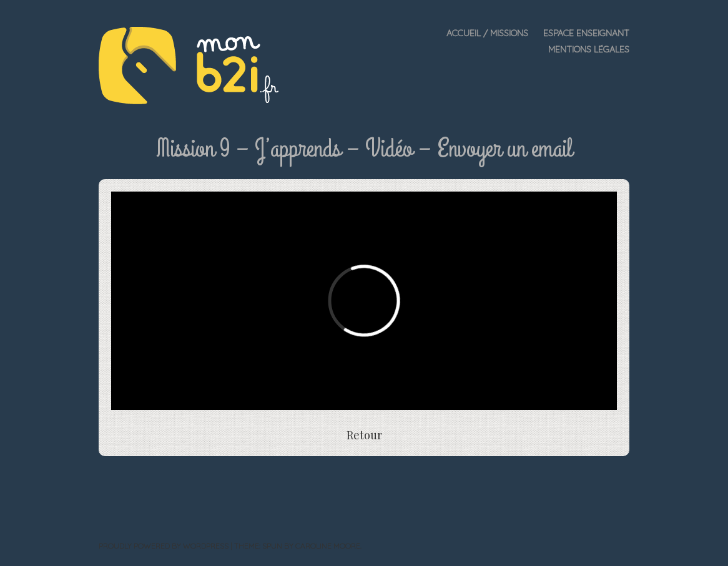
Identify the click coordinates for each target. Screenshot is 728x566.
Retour (364, 435)
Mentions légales (589, 49)
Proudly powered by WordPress (164, 546)
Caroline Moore (328, 546)
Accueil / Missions (487, 33)
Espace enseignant (586, 33)
